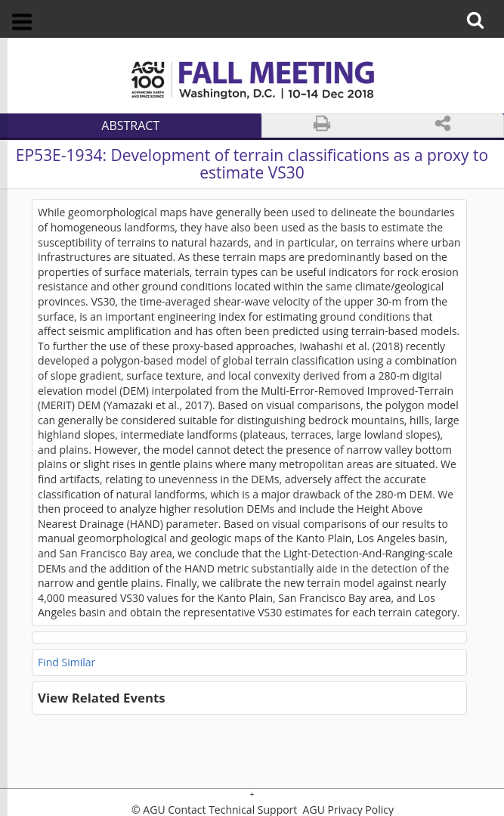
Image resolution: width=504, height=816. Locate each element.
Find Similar (66, 662)
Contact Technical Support (232, 810)
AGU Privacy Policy (347, 810)
